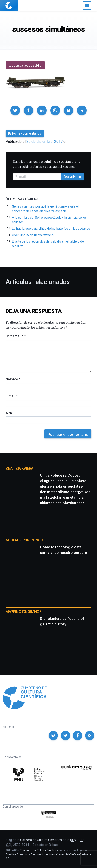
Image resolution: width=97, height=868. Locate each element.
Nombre (13, 379)
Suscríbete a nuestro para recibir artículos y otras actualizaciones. (47, 164)
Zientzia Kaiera (19, 468)
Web (9, 413)
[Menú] (87, 6)
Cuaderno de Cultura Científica (39, 850)
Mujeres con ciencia (24, 540)
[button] (15, 110)
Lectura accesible (25, 65)
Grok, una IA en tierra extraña (33, 235)
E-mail (11, 396)
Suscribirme (73, 176)
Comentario (16, 336)
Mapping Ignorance (23, 612)
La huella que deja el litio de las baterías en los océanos (51, 229)
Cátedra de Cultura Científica (41, 840)
